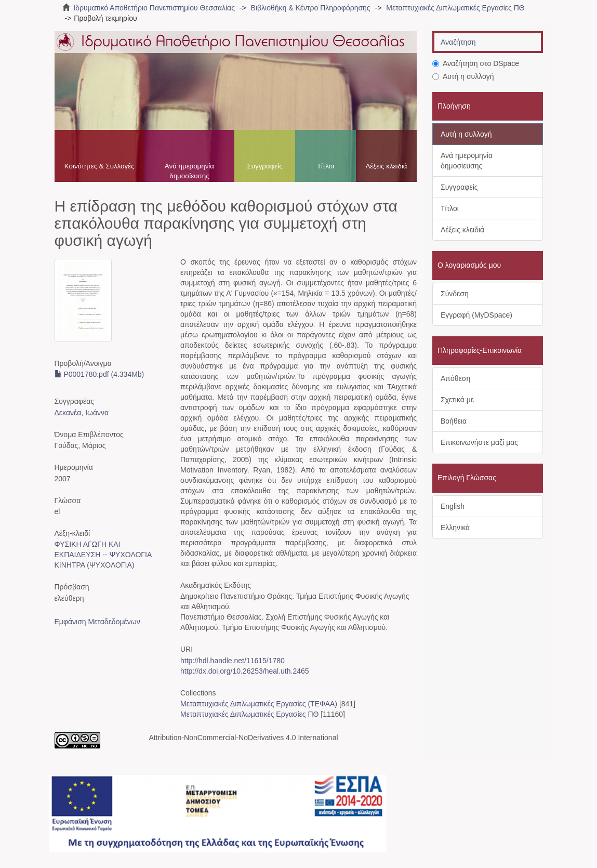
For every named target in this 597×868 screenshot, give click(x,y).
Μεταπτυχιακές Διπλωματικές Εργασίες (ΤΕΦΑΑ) (259, 704)
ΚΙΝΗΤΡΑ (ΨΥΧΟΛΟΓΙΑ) (95, 565)
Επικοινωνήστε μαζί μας (479, 442)
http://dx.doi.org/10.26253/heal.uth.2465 (245, 671)
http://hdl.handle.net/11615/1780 (233, 661)
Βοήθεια (454, 421)
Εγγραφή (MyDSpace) (476, 315)
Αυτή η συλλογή (463, 76)
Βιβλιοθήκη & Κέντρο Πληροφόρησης (311, 8)
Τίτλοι (326, 166)
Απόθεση (455, 378)
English (453, 506)
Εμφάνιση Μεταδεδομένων (97, 622)
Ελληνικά (455, 528)
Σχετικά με (457, 400)
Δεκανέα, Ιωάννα (82, 413)
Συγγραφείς (264, 166)
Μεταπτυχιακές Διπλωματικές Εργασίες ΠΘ (455, 8)
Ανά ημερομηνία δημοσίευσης (189, 171)
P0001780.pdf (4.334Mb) (100, 374)
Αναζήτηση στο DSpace (476, 63)
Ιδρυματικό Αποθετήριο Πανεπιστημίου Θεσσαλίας (154, 8)
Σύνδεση (455, 294)
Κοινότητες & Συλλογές (100, 166)
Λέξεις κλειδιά (386, 166)
